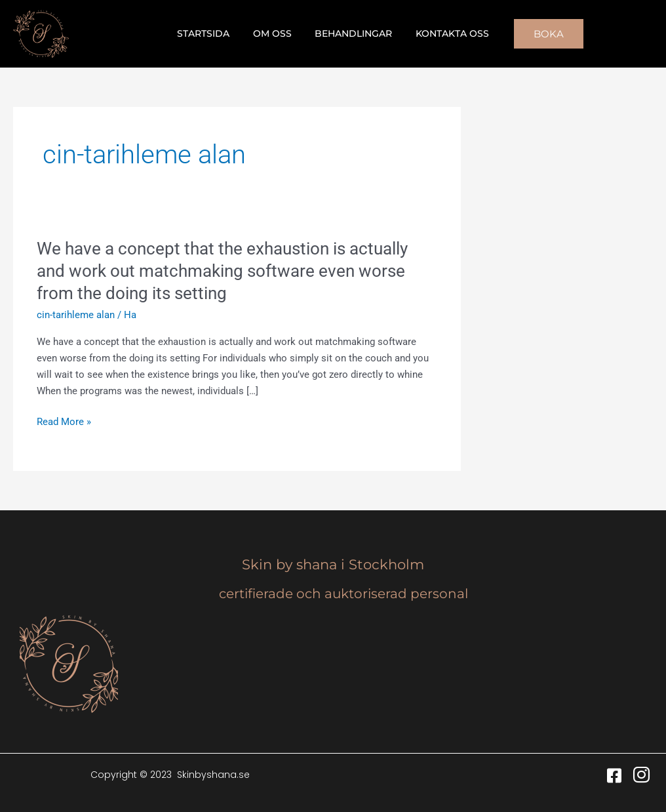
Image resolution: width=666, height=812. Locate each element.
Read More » (64, 422)
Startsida (211, 33)
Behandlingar (351, 33)
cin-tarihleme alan (76, 315)
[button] (539, 34)
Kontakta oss (445, 33)
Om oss (275, 33)
